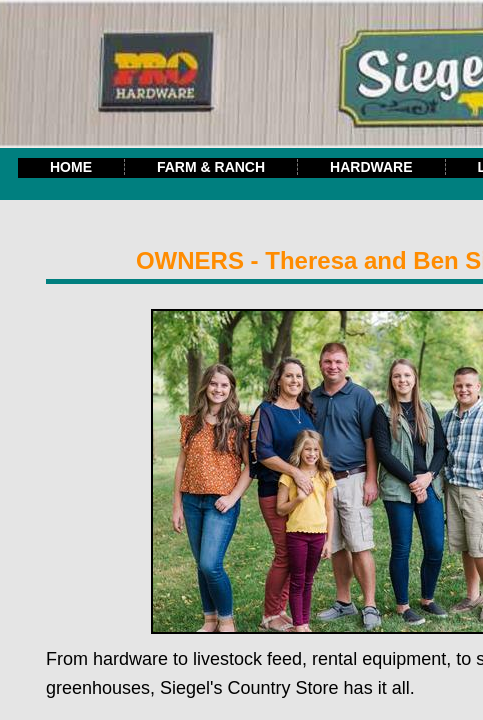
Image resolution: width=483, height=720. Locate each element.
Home (71, 167)
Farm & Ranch (211, 167)
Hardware (371, 167)
